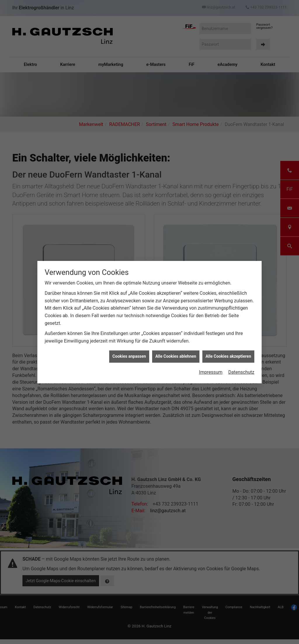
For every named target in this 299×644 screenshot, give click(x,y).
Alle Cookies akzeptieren (228, 355)
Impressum (211, 370)
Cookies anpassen (129, 355)
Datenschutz (241, 370)
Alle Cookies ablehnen (176, 355)
